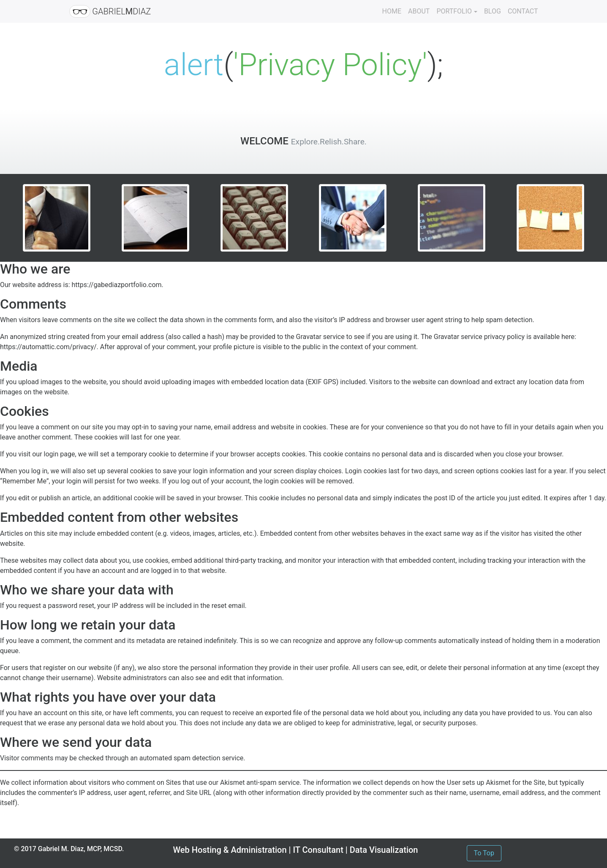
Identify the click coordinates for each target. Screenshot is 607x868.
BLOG (493, 11)
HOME (392, 11)
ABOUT (419, 11)
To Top (484, 853)
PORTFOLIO (454, 11)
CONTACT (523, 11)
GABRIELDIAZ (110, 11)
